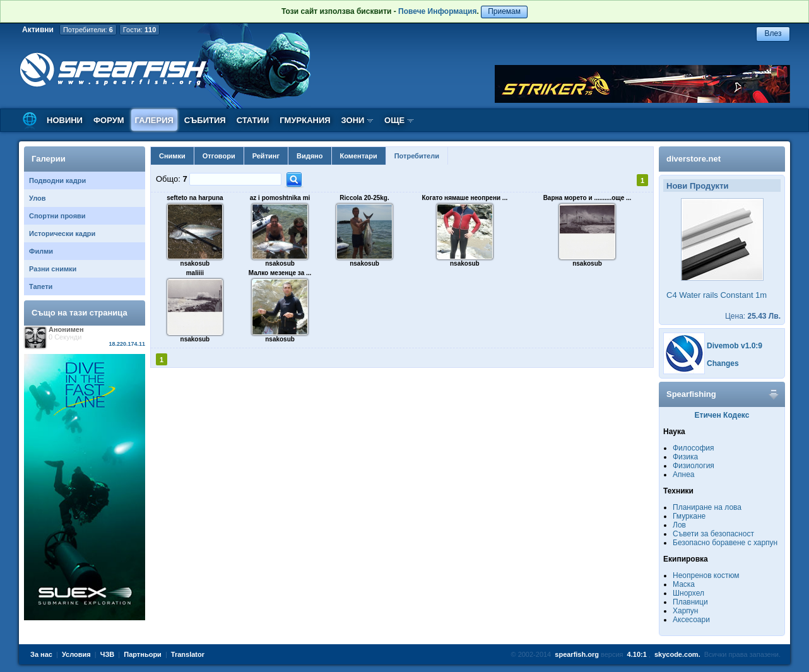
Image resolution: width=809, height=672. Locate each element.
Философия (694, 448)
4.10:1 (637, 654)
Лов (679, 525)
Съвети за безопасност (713, 534)
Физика (685, 457)
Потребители (417, 156)
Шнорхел (688, 593)
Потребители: (88, 30)
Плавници (690, 602)
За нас (41, 654)
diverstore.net (694, 159)
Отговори (219, 156)
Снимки (172, 156)
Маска (684, 584)
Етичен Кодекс (722, 415)
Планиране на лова (707, 507)
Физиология (694, 466)
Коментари (359, 156)
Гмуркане (689, 516)
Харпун (685, 611)
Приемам (504, 11)
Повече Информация (437, 11)
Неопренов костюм (706, 575)
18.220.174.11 (127, 344)
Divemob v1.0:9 (735, 346)
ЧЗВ (108, 654)
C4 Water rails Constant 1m (717, 295)
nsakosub (195, 263)
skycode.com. (677, 654)
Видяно (310, 156)
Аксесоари (691, 620)
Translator (188, 654)
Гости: (140, 30)
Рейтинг (266, 156)
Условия (76, 654)
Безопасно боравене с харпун (725, 543)
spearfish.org (577, 654)
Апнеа (683, 475)
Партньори (143, 654)
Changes (723, 363)
